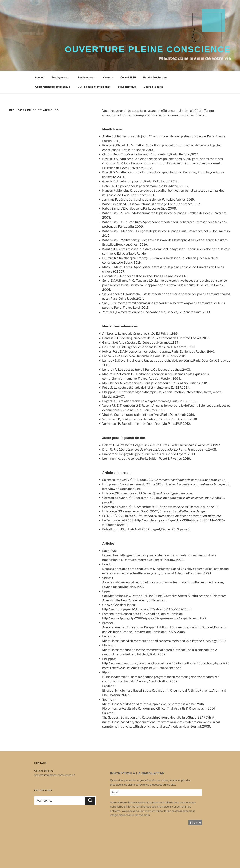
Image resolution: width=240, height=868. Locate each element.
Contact (108, 77)
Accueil (40, 77)
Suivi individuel (127, 87)
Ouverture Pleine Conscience (148, 49)
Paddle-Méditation (155, 77)
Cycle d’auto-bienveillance (94, 87)
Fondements (87, 77)
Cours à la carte (153, 87)
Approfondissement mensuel (53, 87)
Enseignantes (62, 77)
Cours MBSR (128, 77)
